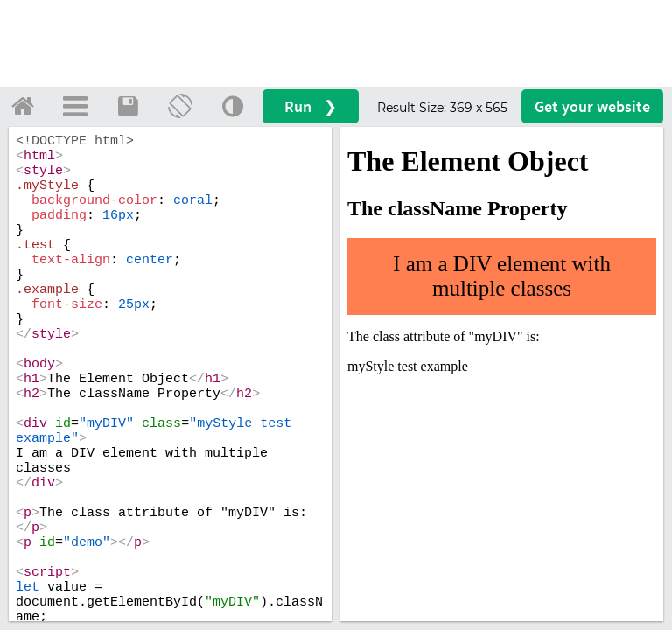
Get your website (592, 106)
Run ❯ (311, 106)
